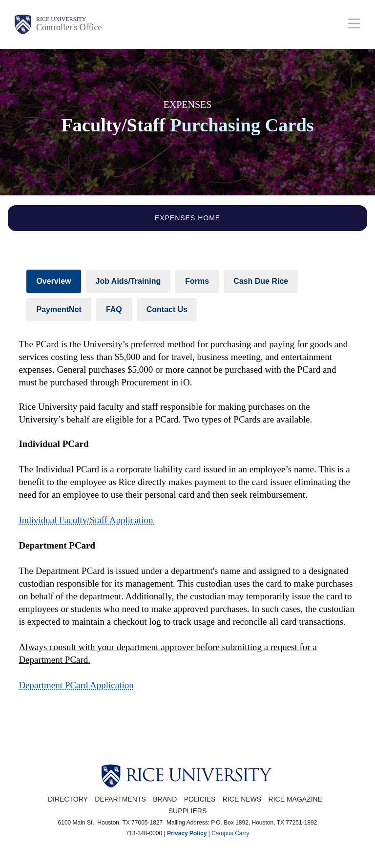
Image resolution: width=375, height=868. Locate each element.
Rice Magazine (295, 799)
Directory (68, 799)
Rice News (242, 799)
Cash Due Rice (261, 281)
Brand (165, 799)
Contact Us (167, 309)
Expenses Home (187, 218)
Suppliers (188, 811)
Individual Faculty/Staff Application (87, 520)
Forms (197, 281)
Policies (200, 799)
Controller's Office (69, 27)
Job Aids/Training (128, 281)
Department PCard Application (76, 685)
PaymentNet (59, 309)
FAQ (114, 309)
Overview (53, 281)
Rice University (61, 19)
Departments (120, 799)
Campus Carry (230, 833)
